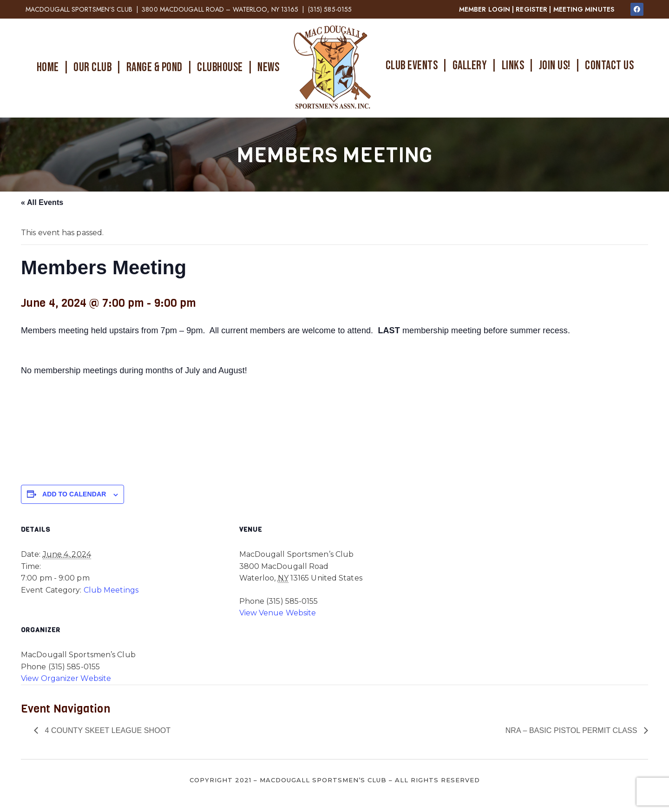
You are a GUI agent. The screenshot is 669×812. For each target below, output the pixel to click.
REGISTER (531, 9)
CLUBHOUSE (220, 68)
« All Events (42, 202)
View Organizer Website (66, 678)
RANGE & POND (154, 68)
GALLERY (470, 66)
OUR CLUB (92, 68)
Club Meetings (111, 590)
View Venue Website (278, 613)
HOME (48, 68)
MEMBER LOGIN (485, 9)
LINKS (513, 66)
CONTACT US (609, 66)
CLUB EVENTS (412, 66)
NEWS (268, 68)
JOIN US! (555, 66)
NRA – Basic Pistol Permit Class (572, 730)
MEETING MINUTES (584, 9)
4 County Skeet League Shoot (107, 730)
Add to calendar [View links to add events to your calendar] (74, 494)
